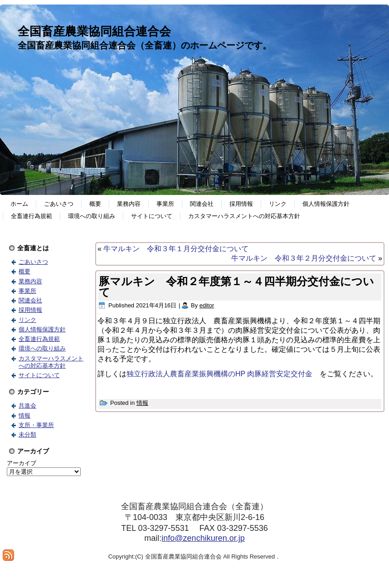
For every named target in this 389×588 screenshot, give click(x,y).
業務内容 (129, 204)
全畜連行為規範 (32, 216)
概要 (95, 204)
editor (207, 305)
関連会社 (202, 204)
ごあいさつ (59, 204)
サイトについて (152, 216)
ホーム (19, 204)
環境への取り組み (92, 216)
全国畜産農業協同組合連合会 (94, 31)
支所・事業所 (36, 425)
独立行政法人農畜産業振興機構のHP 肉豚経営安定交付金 (223, 374)
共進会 (27, 406)
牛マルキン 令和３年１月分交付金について (176, 249)
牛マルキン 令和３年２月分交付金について (304, 258)
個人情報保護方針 (326, 204)
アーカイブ (22, 463)
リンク (278, 204)
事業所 (165, 204)
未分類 (27, 435)
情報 (24, 415)
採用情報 (241, 204)
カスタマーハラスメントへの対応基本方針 (244, 216)
